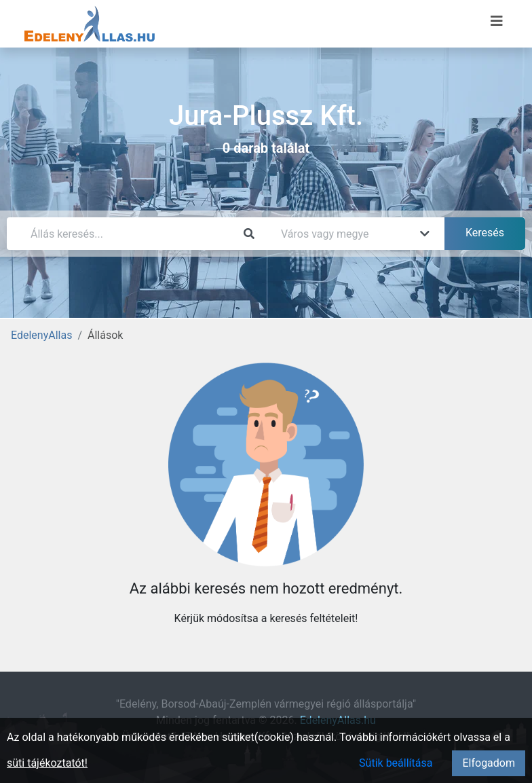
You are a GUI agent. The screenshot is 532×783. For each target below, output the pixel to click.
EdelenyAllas (41, 335)
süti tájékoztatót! (47, 763)
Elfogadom (489, 763)
